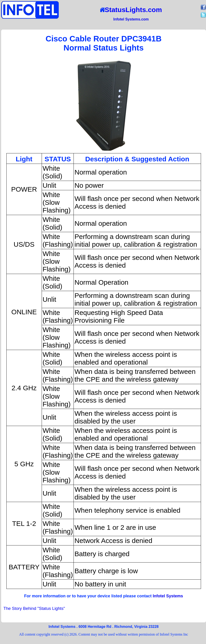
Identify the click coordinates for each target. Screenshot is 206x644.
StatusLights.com (131, 10)
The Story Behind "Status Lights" (34, 608)
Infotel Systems (168, 596)
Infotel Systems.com (131, 19)
